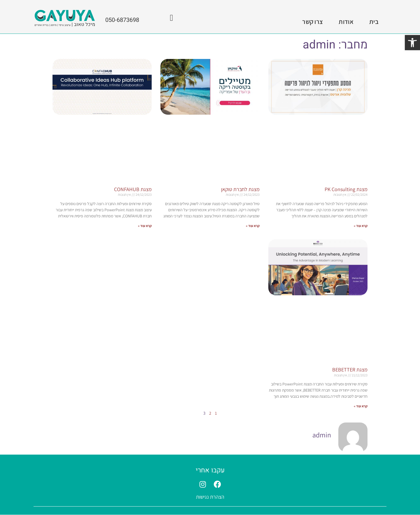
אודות (346, 22)
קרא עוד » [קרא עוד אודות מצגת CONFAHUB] (145, 226)
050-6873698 (122, 20)
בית (374, 22)
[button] (412, 43)
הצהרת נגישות (210, 497)
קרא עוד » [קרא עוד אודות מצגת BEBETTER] (361, 406)
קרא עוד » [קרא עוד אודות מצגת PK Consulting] (361, 226)
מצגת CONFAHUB (133, 189)
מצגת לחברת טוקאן (240, 189)
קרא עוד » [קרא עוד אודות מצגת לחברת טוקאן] (253, 226)
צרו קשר (313, 22)
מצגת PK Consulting (346, 189)
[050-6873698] (171, 18)
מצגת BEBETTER (350, 370)
